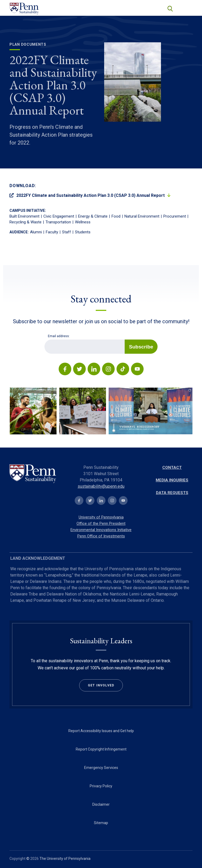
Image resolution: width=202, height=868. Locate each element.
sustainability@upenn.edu (101, 486)
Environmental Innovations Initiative (101, 530)
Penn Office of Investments (101, 536)
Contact (172, 468)
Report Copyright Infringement (101, 749)
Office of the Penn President (101, 523)
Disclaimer (101, 804)
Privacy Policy (101, 786)
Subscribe (141, 347)
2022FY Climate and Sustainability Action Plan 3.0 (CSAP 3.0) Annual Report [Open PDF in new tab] (87, 195)
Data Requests (172, 493)
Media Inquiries (172, 480)
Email (44, 339)
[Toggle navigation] (186, 8)
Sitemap (101, 823)
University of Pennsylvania (101, 517)
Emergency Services (101, 768)
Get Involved (101, 685)
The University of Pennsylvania (65, 859)
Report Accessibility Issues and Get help (101, 731)
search (170, 8)
